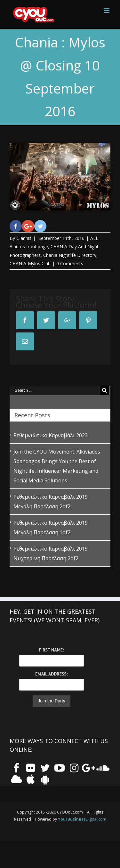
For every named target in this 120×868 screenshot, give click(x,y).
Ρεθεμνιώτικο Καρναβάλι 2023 (51, 435)
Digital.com (82, 819)
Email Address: (51, 674)
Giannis (24, 238)
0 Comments (70, 263)
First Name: (52, 650)
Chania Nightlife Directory (70, 255)
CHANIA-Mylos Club (30, 263)
